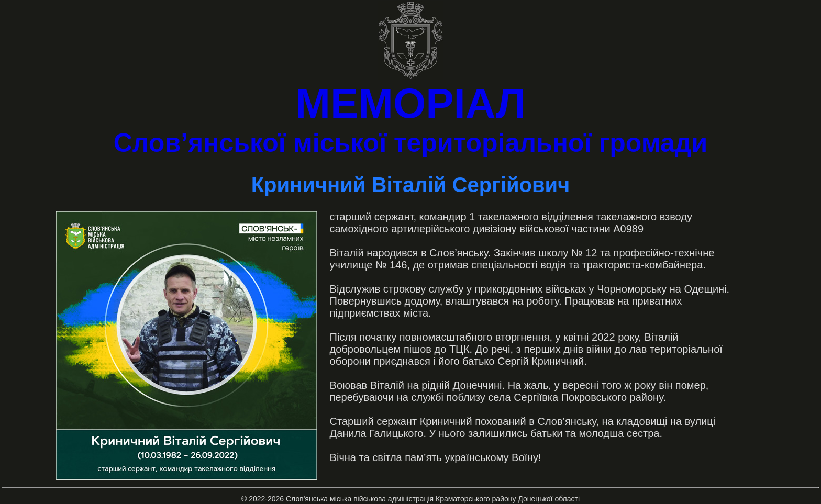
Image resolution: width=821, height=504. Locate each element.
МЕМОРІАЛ (410, 103)
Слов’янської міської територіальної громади (411, 143)
